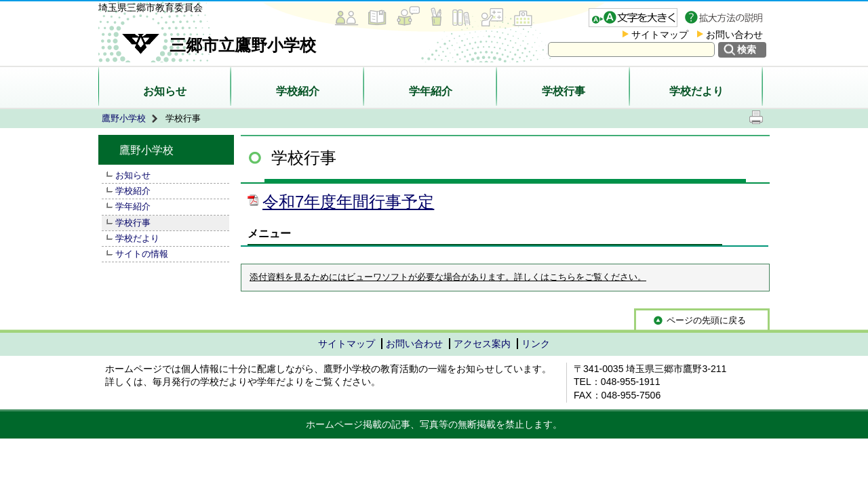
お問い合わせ (734, 35)
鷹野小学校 (124, 118)
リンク (536, 344)
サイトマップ (660, 35)
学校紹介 (298, 91)
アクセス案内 (482, 344)
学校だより (696, 91)
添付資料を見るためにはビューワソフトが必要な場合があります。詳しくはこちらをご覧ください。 (448, 277)
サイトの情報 (142, 254)
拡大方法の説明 (725, 18)
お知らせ (165, 91)
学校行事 (564, 91)
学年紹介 (431, 91)
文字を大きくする (633, 18)
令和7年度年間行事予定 (348, 202)
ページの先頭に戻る (706, 320)
